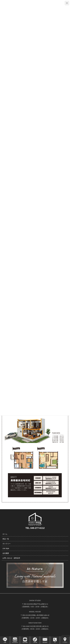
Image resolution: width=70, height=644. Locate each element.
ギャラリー (7, 544)
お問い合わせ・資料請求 (11, 558)
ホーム (5, 534)
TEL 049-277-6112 (35, 528)
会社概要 (6, 553)
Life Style (6, 548)
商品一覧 (6, 539)
